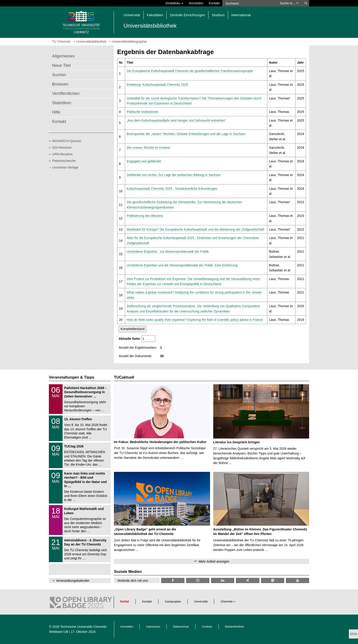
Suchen (59, 75)
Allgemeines (63, 56)
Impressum (153, 627)
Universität (201, 602)
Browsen (60, 84)
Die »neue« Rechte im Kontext (148, 148)
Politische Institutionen (143, 112)
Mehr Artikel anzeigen (214, 561)
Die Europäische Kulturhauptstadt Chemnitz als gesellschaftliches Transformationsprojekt (190, 71)
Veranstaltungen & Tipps (72, 377)
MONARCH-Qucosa (67, 141)
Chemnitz (227, 602)
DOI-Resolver (62, 148)
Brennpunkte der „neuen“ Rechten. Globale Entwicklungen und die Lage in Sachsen (186, 134)
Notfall (125, 602)
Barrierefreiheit (235, 627)
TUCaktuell (124, 377)
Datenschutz (181, 627)
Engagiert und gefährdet (144, 161)
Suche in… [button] (289, 3)
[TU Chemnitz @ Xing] (247, 580)
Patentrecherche (64, 161)
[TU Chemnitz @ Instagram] (198, 580)
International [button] (241, 15)
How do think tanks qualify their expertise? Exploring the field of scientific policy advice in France (195, 320)
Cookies (207, 627)
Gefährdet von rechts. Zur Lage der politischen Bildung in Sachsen (174, 175)
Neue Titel (61, 65)
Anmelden (196, 3)
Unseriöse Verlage (65, 167)
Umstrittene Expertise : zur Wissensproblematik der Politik (168, 252)
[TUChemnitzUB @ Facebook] (173, 580)
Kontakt (214, 3)
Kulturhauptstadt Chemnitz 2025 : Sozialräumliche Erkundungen (172, 189)
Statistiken (62, 103)
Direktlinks (174, 3)
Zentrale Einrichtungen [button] (188, 15)
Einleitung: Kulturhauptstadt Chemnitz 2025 (157, 85)
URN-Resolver (63, 154)
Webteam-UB (59, 632)
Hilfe (56, 112)
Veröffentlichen (66, 93)
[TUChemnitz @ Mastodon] (273, 580)
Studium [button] (218, 15)
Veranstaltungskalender (73, 581)
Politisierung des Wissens (145, 216)
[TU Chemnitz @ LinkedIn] (223, 580)
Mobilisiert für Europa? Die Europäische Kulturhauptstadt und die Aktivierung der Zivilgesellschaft (195, 229)
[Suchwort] (249, 3)
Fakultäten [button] (155, 15)
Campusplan (173, 602)
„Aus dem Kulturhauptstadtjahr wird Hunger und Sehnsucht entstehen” (176, 120)
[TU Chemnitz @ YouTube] (297, 580)
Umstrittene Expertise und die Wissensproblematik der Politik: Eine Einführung (182, 265)
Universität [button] (132, 15)
